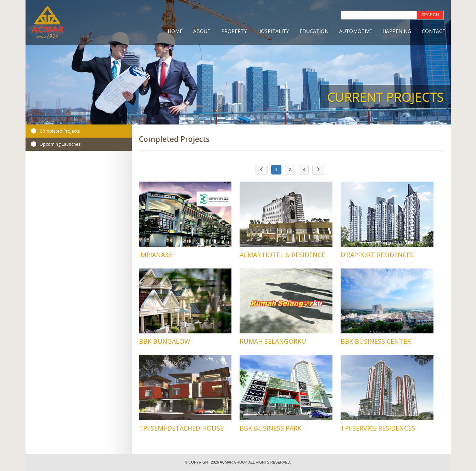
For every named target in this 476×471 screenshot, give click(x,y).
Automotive (355, 31)
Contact (434, 31)
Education (314, 31)
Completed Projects (60, 131)
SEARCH (430, 15)
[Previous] (262, 170)
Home (175, 31)
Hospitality (273, 31)
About (202, 31)
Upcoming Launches (60, 144)
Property (234, 31)
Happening (397, 31)
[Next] (318, 170)
